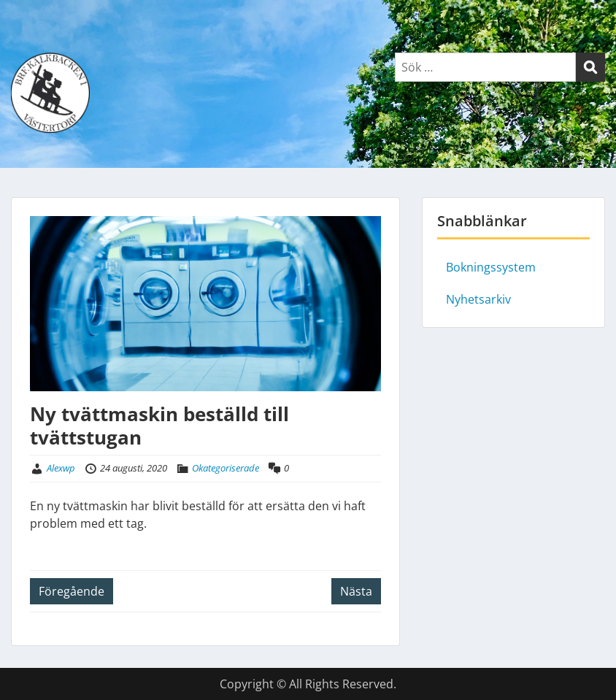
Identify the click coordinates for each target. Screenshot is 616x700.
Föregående (72, 591)
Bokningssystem (491, 267)
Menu (26, 42)
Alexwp (61, 468)
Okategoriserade (226, 468)
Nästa (356, 591)
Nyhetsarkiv (478, 299)
